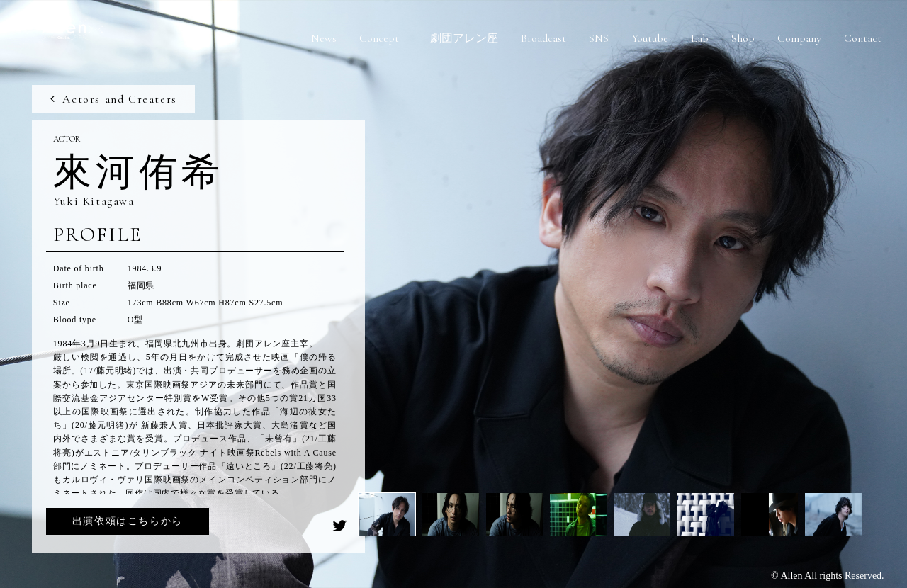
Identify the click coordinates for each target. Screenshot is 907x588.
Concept (379, 38)
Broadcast (543, 38)
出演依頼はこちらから (128, 521)
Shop (743, 38)
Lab (700, 38)
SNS (599, 38)
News (324, 38)
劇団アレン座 (464, 38)
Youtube (650, 38)
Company (799, 38)
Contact (863, 38)
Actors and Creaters (112, 99)
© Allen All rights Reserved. (828, 576)
